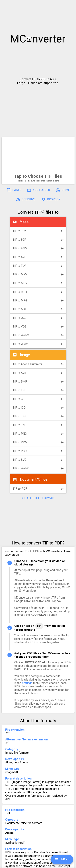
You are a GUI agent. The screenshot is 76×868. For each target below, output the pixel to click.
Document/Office (34, 479)
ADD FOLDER (38, 190)
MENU (62, 859)
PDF (39, 626)
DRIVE (63, 190)
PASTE (14, 190)
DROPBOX (51, 200)
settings (27, 683)
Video (25, 222)
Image (25, 355)
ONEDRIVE (26, 200)
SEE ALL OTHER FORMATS (38, 498)
